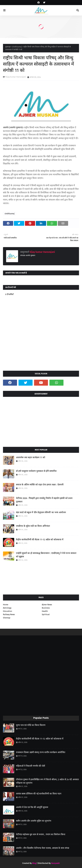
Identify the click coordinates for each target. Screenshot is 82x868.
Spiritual (46, 614)
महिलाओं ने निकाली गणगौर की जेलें (30, 766)
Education (8, 611)
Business (46, 608)
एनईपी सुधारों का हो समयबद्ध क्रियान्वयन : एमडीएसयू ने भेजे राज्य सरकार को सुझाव (46, 555)
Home (6, 605)
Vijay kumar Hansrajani (16, 77)
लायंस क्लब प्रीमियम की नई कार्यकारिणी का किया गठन (39, 794)
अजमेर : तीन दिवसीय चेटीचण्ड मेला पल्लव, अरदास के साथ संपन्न (43, 848)
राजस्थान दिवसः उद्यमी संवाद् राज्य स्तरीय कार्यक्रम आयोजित (41, 752)
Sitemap (7, 618)
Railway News (9, 614)
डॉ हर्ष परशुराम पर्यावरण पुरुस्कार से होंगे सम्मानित (36, 471)
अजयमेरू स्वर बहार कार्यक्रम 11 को (31, 457)
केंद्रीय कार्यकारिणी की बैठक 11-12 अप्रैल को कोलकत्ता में (40, 540)
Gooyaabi (55, 863)
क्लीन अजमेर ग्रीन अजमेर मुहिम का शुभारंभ (34, 821)
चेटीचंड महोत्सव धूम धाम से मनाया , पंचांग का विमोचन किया (41, 834)
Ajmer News (47, 605)
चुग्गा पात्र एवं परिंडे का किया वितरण (31, 725)
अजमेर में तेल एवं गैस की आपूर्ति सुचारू (32, 807)
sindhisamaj (17, 47)
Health (45, 611)
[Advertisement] (41, 421)
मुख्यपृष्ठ (8, 47)
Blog (34, 863)
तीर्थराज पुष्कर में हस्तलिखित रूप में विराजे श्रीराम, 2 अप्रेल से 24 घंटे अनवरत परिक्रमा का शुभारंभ (47, 781)
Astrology (7, 608)
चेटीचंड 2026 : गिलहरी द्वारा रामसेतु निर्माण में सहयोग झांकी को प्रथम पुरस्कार (44, 500)
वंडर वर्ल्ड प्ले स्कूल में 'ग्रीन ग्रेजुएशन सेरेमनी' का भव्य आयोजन (41, 512)
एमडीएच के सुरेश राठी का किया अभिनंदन (33, 526)
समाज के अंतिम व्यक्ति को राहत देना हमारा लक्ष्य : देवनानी (40, 485)
